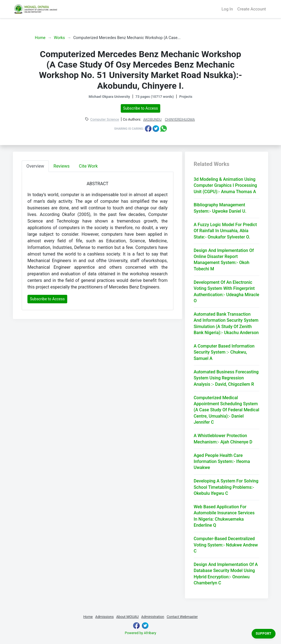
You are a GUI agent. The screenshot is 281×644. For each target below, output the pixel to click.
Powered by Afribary (140, 633)
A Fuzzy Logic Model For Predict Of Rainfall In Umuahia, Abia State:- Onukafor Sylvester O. (225, 231)
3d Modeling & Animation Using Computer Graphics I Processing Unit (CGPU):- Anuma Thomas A (225, 185)
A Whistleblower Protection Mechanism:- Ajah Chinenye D (223, 439)
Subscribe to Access (141, 108)
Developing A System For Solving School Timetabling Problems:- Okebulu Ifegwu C (226, 487)
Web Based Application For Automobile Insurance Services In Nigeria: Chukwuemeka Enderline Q (224, 516)
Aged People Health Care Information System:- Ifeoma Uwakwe (222, 462)
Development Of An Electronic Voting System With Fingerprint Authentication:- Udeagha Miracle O (227, 292)
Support (264, 634)
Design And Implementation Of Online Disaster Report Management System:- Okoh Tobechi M (224, 260)
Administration (153, 617)
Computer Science (105, 120)
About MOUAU (127, 617)
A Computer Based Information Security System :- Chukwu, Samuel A (224, 352)
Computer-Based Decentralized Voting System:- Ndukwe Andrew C (226, 545)
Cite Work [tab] (88, 166)
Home (40, 38)
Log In (227, 9)
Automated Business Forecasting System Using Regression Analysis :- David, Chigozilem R (226, 378)
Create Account (252, 9)
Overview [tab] (35, 166)
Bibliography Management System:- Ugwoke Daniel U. (220, 208)
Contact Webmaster (182, 617)
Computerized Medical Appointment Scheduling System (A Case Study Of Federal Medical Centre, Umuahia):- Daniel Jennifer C (227, 410)
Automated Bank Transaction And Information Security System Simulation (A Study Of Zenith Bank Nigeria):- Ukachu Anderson (226, 323)
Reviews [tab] (62, 166)
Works (59, 38)
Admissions (104, 617)
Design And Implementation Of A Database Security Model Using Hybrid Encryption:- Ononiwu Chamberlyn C (226, 574)
